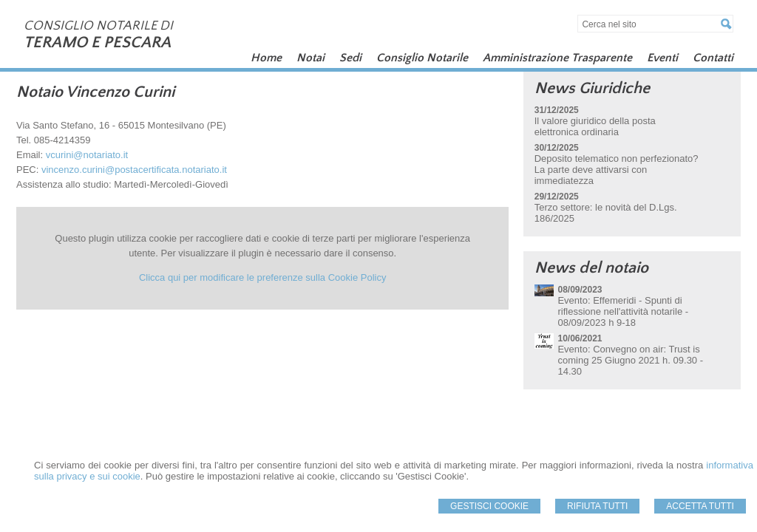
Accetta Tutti (700, 506)
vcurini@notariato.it (87, 155)
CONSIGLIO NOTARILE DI (98, 26)
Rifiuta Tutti (597, 506)
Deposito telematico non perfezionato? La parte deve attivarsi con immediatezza (617, 170)
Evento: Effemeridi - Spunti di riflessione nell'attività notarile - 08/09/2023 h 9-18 (623, 311)
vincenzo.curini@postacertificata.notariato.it (134, 170)
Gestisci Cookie (489, 506)
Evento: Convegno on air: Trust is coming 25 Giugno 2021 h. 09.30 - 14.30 (630, 360)
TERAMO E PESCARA (97, 42)
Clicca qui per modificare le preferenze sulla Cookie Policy (263, 277)
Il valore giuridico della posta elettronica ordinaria (595, 126)
